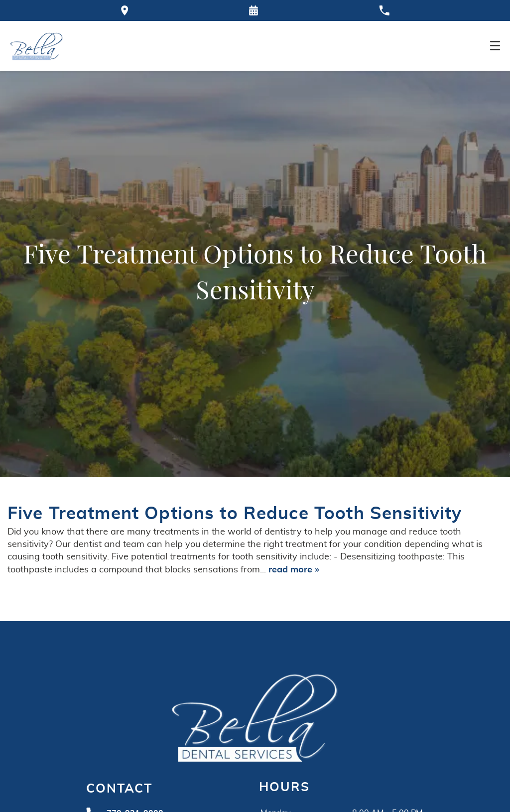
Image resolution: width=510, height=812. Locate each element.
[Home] (37, 46)
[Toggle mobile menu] (495, 46)
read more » (294, 570)
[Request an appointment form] (254, 10)
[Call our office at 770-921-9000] (384, 10)
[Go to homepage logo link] (255, 716)
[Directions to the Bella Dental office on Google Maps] (125, 10)
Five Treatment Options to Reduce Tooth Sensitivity (235, 514)
